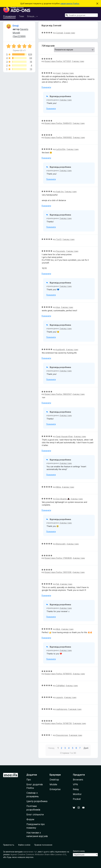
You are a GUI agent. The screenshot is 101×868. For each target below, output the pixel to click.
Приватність (9, 845)
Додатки (32, 775)
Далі (86, 748)
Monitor (77, 794)
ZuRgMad (60, 686)
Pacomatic (61, 251)
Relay (76, 789)
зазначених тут (30, 852)
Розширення (9, 16)
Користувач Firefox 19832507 (58, 394)
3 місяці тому (78, 61)
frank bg (60, 192)
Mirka (59, 487)
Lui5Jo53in (61, 149)
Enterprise (55, 789)
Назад (51, 748)
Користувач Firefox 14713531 (58, 61)
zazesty (60, 697)
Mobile (53, 784)
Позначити (46, 87)
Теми (21, 16)
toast (58, 73)
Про (29, 780)
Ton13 (59, 239)
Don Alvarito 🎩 (63, 499)
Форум (30, 819)
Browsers (78, 780)
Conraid (60, 33)
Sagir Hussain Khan (64, 436)
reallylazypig (62, 709)
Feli (58, 584)
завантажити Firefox (70, 3)
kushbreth (61, 349)
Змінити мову (79, 851)
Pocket (77, 799)
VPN (75, 784)
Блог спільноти (35, 814)
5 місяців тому (75, 709)
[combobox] (81, 15)
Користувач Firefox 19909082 (58, 137)
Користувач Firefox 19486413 (58, 123)
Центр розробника (37, 801)
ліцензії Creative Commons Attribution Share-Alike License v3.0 (38, 854)
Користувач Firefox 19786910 (58, 674)
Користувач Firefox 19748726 (58, 723)
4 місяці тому (72, 349)
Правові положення (43, 845)
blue (58, 307)
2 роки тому (70, 33)
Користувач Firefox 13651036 (58, 572)
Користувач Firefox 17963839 (58, 558)
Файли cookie (24, 845)
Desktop (54, 780)
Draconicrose (62, 735)
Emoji (16, 26)
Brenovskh (61, 544)
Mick (58, 629)
